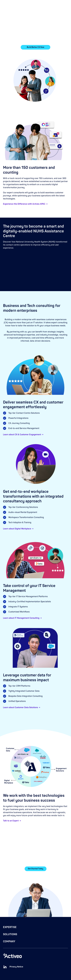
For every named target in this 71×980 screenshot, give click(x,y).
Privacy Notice (16, 967)
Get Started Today (36, 869)
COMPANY (9, 941)
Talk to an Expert (11, 821)
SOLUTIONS (10, 934)
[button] (66, 4)
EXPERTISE (10, 927)
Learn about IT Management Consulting (21, 618)
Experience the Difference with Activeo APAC (24, 204)
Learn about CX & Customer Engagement (22, 435)
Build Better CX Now (35, 47)
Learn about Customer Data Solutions (20, 707)
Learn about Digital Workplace (17, 529)
